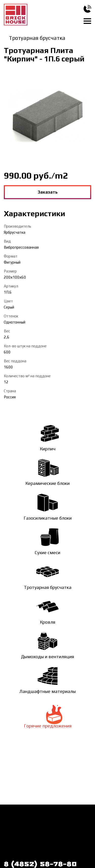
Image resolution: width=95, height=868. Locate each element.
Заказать (48, 192)
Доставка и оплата (20, 825)
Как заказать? (16, 816)
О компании (69, 816)
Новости (11, 834)
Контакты (68, 825)
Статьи (10, 842)
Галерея (51, 834)
